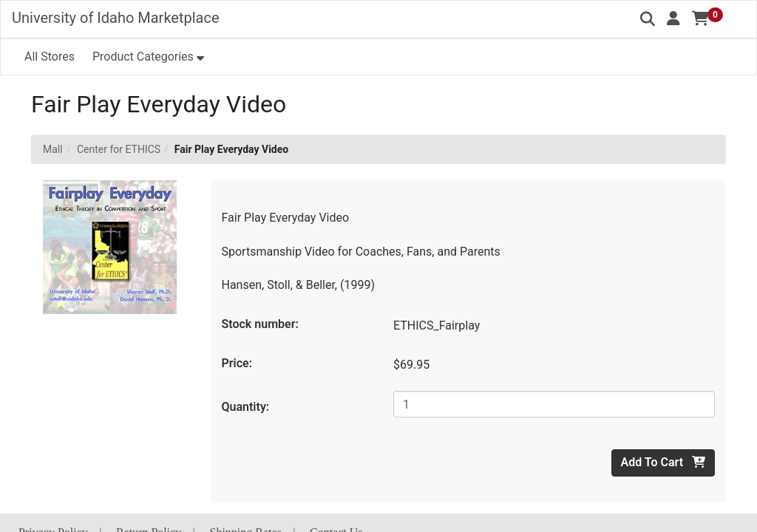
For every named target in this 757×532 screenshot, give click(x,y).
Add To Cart (663, 462)
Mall (53, 149)
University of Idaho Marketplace (116, 18)
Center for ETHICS (119, 149)
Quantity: (246, 407)
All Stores (50, 57)
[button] (673, 18)
